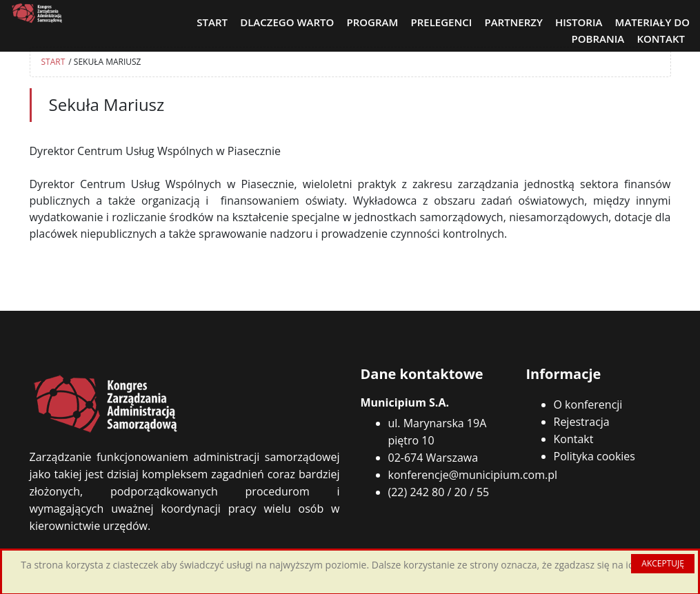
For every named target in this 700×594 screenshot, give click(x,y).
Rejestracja (582, 422)
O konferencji (588, 404)
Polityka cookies (594, 456)
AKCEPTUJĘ (663, 563)
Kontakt (574, 439)
